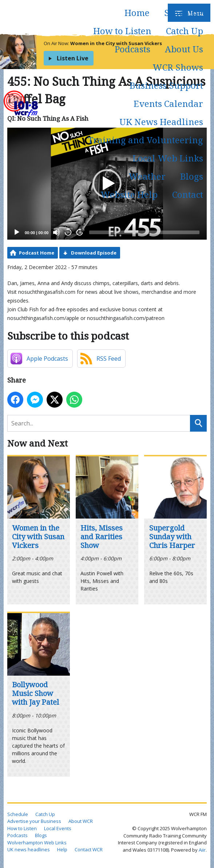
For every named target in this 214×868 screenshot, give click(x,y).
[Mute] (56, 232)
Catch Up (185, 31)
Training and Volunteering (145, 140)
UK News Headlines (161, 122)
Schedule (184, 13)
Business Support (166, 85)
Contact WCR (89, 849)
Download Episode (94, 253)
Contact (188, 194)
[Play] (17, 232)
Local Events (58, 828)
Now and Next (37, 443)
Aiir (202, 850)
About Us (184, 49)
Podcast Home (37, 253)
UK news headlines (29, 849)
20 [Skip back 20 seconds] (68, 233)
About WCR (81, 821)
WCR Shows (178, 67)
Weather (147, 176)
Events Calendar (168, 103)
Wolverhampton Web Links (37, 843)
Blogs (192, 176)
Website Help (129, 194)
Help (62, 849)
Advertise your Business (34, 821)
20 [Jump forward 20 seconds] (80, 233)
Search (198, 423)
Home (137, 13)
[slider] (144, 232)
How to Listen (122, 31)
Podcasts (132, 49)
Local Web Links (168, 158)
